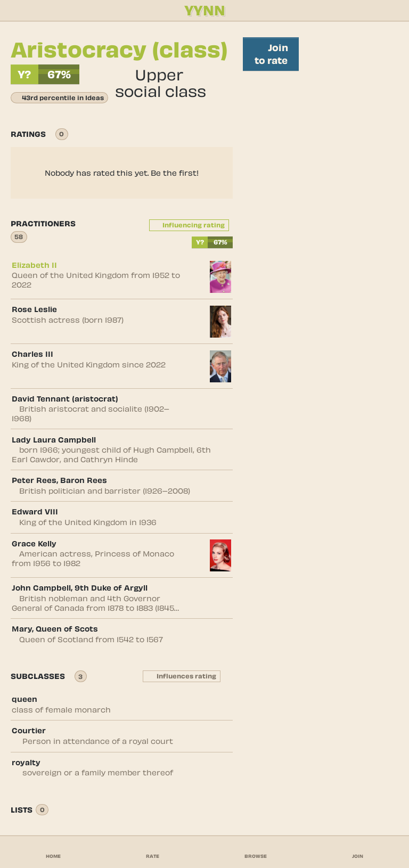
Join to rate (271, 54)
